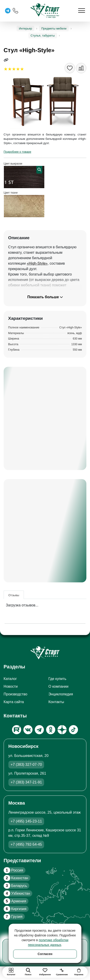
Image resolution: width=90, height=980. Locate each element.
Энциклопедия (61, 694)
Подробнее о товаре (17, 152)
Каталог (10, 679)
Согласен (45, 954)
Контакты (56, 702)
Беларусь (15, 886)
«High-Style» (37, 263)
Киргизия (15, 909)
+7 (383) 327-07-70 (26, 765)
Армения (15, 901)
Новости (11, 686)
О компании (58, 686)
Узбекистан (17, 893)
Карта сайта (14, 702)
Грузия (13, 917)
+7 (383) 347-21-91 (26, 782)
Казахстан (16, 878)
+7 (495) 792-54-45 (26, 844)
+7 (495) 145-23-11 (26, 821)
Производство (15, 694)
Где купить (57, 679)
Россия (13, 870)
